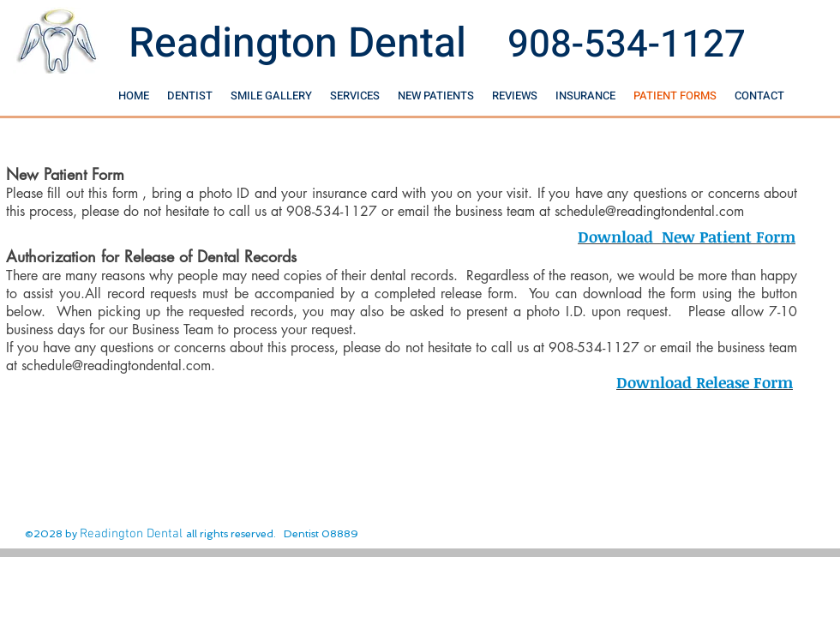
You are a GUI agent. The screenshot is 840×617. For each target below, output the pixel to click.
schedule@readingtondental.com (649, 211)
